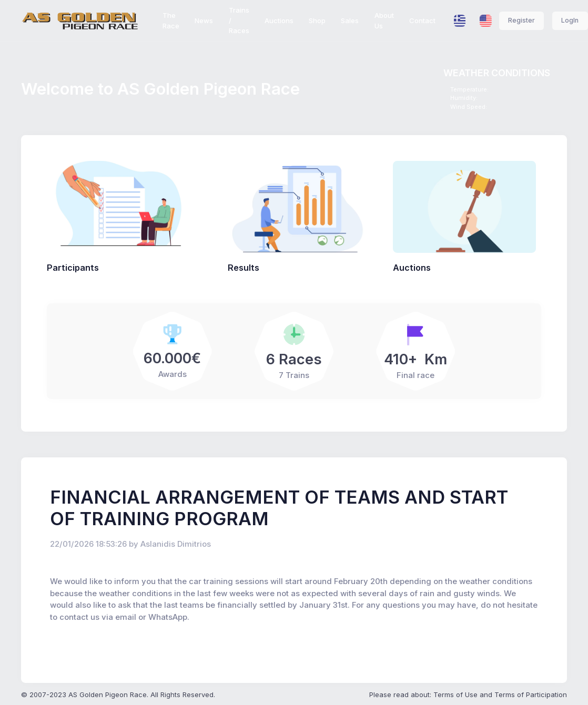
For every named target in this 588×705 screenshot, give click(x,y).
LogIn (570, 20)
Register (521, 20)
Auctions (412, 268)
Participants (73, 268)
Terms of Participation (531, 694)
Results (244, 268)
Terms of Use (455, 694)
